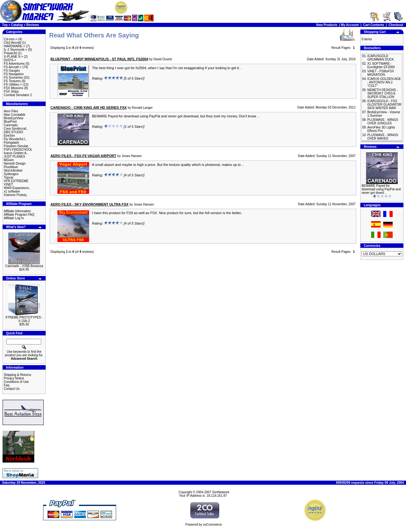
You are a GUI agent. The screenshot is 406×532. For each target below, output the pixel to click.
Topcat (8, 177)
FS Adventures (14, 64)
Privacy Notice (14, 378)
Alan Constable (15, 115)
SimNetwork (221, 492)
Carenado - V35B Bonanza (24, 266)
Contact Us (12, 389)
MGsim (9, 160)
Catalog (17, 25)
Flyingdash (11, 143)
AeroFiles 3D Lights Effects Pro (381, 129)
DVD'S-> (10, 60)
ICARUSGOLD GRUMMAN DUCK (381, 58)
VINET (8, 184)
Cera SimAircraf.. (16, 129)
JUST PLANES (14, 157)
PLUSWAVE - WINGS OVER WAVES (383, 137)
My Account (350, 25)
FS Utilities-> (13, 85)
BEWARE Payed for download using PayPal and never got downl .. (381, 189)
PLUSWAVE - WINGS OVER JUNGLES (383, 122)
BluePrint (10, 122)
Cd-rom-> (11, 39)
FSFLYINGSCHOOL (18, 150)
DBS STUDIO (13, 132)
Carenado (11, 125)
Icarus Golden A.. (16, 153)
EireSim (9, 136)
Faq (7, 385)
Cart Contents (374, 25)
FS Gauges (12, 71)
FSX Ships (11, 92)
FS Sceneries (13, 78)
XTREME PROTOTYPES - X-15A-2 (24, 319)
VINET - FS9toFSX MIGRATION (381, 73)
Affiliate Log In (14, 218)
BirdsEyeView (14, 118)
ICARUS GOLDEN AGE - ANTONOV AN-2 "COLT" (384, 82)
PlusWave (11, 167)
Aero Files (11, 111)
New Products (327, 25)
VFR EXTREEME (16, 181)
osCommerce (212, 525)
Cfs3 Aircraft (12, 43)
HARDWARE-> (14, 46)
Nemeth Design (15, 164)
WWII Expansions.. (17, 188)
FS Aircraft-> (13, 67)
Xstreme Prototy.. (16, 195)
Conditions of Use (16, 382)
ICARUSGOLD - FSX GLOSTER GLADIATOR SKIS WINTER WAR (384, 105)
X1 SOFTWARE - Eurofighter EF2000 (381, 65)
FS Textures (12, 81)
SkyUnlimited (13, 171)
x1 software (12, 191)
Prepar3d (10, 53)
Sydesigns (11, 174)
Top (5, 25)
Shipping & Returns (17, 375)
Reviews (33, 25)
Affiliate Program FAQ (19, 215)
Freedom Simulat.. (17, 146)
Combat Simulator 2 (18, 95)
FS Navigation (14, 74)
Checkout (396, 25)
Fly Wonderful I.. (15, 139)
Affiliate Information (17, 211)
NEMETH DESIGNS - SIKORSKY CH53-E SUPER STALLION (383, 93)
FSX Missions (13, 88)
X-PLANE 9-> (13, 57)
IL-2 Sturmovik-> (16, 50)
